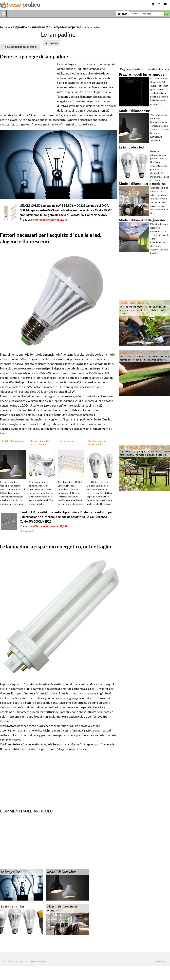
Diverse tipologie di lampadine (34, 56)
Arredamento (41, 27)
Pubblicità (161, 961)
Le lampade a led (12, 906)
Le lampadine (10, 872)
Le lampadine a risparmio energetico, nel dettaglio (56, 546)
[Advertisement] (39, 23)
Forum (123, 14)
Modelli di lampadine (62, 872)
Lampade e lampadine (67, 27)
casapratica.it (20, 27)
